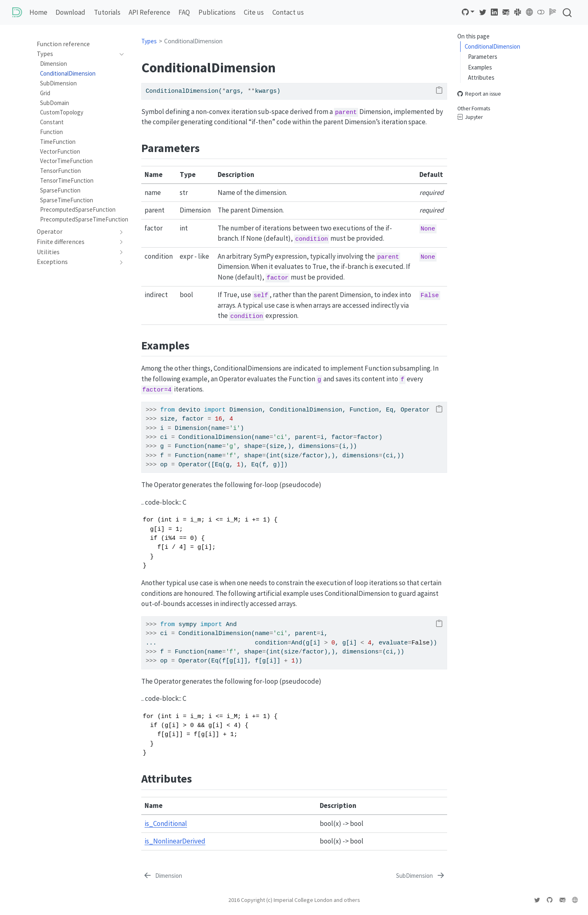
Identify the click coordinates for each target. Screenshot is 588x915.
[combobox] (568, 12)
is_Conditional (166, 823)
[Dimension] (163, 876)
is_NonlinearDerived (175, 841)
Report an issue (479, 94)
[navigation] (76, 54)
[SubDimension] (421, 876)
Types (149, 41)
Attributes (481, 77)
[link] (468, 12)
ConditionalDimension (492, 46)
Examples (480, 67)
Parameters (483, 57)
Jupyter (470, 117)
